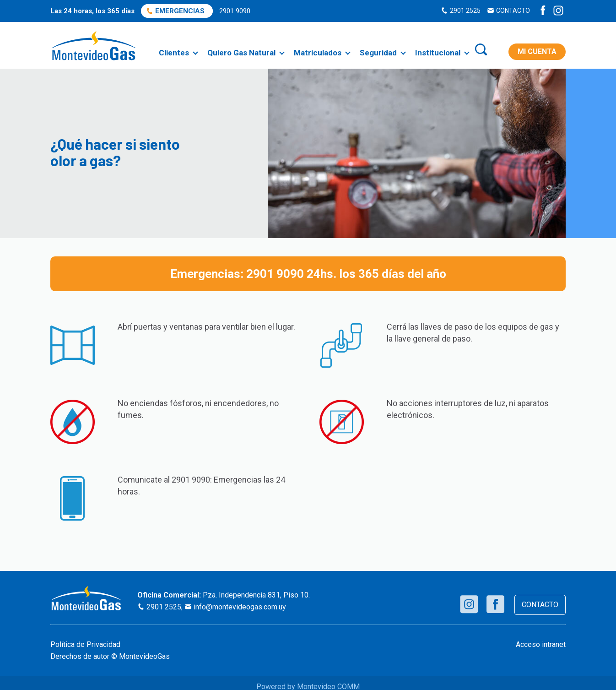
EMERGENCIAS (180, 11)
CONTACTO (513, 11)
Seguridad (378, 53)
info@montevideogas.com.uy (240, 607)
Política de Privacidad (85, 644)
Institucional (438, 53)
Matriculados (318, 53)
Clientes (174, 53)
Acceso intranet (541, 644)
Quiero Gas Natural (241, 53)
